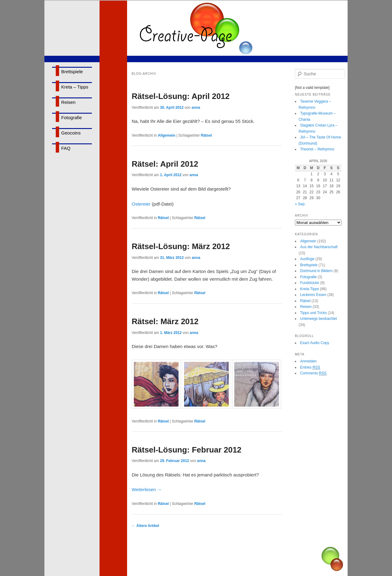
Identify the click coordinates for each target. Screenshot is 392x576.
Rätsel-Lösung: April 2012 (181, 96)
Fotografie (72, 117)
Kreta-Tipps (310, 289)
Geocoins (71, 133)
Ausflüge (307, 259)
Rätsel (206, 135)
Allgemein (166, 135)
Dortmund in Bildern (316, 271)
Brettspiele (72, 72)
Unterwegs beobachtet (318, 319)
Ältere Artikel (145, 526)
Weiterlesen (147, 489)
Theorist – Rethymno (317, 149)
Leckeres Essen (313, 295)
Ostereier (141, 204)
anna (196, 108)
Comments (313, 373)
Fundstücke (310, 283)
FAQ (66, 148)
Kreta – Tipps (75, 87)
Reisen (68, 102)
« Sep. (300, 204)
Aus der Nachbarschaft (319, 247)
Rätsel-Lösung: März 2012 (181, 246)
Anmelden (308, 361)
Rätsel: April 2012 (165, 164)
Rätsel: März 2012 (165, 321)
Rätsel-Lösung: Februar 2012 (187, 450)
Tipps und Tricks (313, 313)
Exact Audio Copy (315, 343)
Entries (310, 368)
